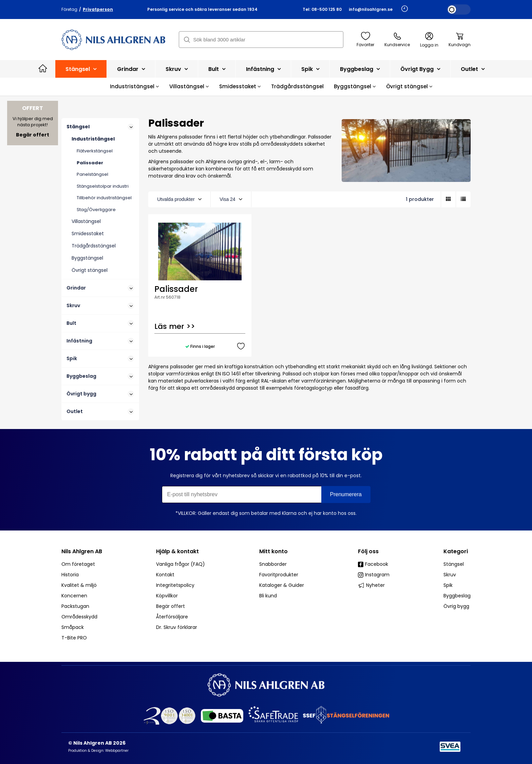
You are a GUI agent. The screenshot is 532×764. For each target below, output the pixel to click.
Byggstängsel (355, 86)
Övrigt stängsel (409, 86)
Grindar (131, 69)
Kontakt (165, 575)
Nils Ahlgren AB (82, 551)
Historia (70, 575)
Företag (69, 9)
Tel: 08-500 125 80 (322, 9)
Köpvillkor (167, 596)
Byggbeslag (360, 69)
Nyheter (371, 585)
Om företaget (78, 564)
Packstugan (75, 606)
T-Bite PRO (74, 638)
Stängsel (81, 69)
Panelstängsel (92, 174)
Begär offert (170, 606)
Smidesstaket (240, 86)
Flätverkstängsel (95, 151)
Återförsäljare (172, 617)
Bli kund (268, 596)
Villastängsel (189, 86)
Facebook (373, 564)
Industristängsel (135, 86)
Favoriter (365, 40)
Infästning (263, 69)
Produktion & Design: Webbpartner (98, 751)
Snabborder (273, 564)
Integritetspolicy (175, 585)
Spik (310, 69)
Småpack (73, 627)
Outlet (473, 69)
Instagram (374, 575)
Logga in (429, 40)
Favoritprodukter (279, 575)
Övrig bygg (456, 606)
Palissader (90, 163)
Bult (217, 69)
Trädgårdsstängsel (297, 86)
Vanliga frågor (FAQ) (180, 564)
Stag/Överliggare (96, 210)
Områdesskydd (79, 617)
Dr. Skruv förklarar (177, 627)
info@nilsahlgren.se (371, 9)
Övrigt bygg (420, 69)
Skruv (177, 69)
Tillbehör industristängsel (104, 198)
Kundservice (397, 40)
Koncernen (74, 596)
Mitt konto (273, 551)
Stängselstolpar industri (103, 186)
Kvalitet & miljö (79, 585)
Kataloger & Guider (282, 585)
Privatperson (98, 9)
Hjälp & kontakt (177, 551)
